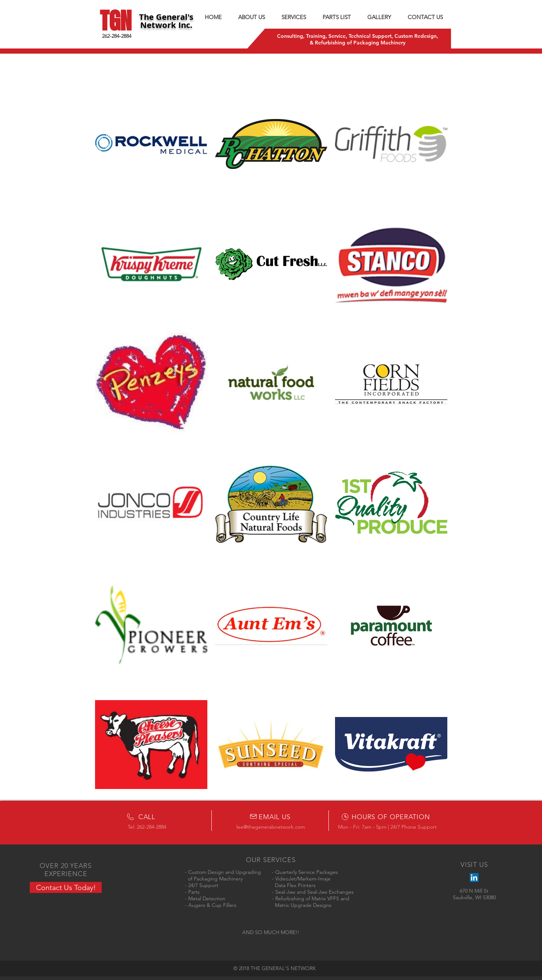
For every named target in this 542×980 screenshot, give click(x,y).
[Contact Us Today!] (66, 887)
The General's (166, 17)
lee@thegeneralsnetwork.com (271, 827)
